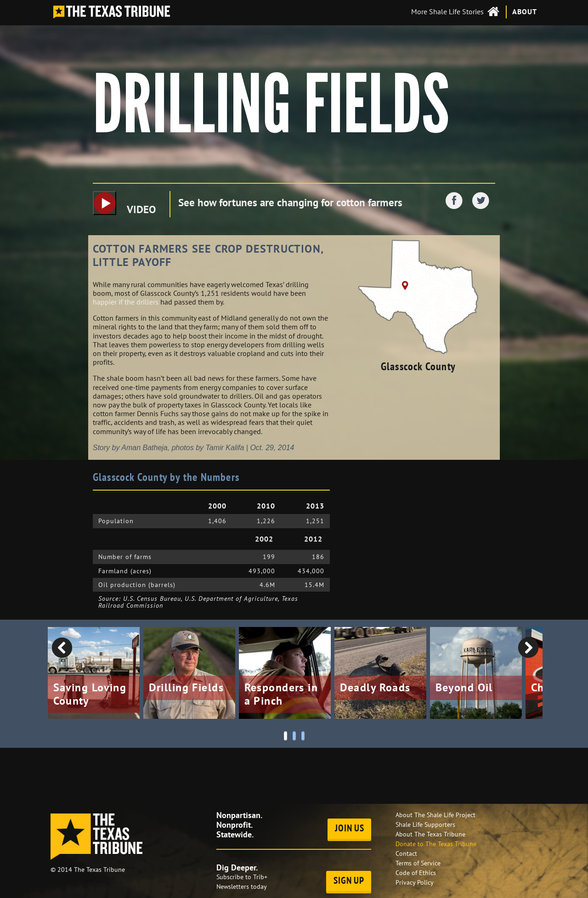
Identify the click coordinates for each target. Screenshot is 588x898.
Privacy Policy (415, 882)
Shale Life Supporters (425, 825)
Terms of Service (418, 863)
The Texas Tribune (99, 870)
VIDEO (124, 203)
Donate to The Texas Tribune (436, 844)
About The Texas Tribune (430, 834)
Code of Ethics (416, 873)
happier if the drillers (126, 302)
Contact (406, 853)
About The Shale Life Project (435, 815)
